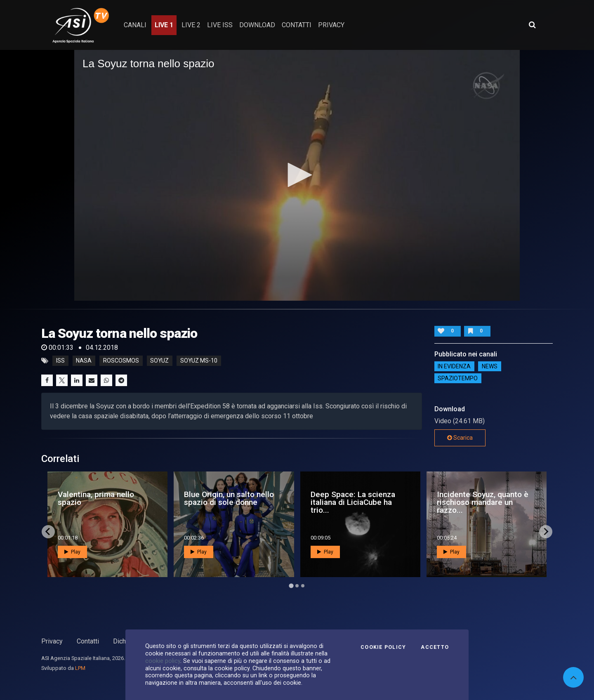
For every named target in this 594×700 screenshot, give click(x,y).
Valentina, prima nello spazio (96, 498)
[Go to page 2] (297, 586)
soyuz (159, 361)
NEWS (490, 366)
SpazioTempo (458, 378)
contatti (297, 25)
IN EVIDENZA (454, 366)
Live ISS (220, 25)
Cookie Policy (383, 647)
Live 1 (164, 25)
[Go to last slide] (48, 532)
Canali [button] (135, 25)
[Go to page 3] (303, 586)
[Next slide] (546, 532)
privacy (331, 25)
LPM (80, 668)
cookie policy (163, 661)
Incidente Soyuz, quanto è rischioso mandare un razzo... (483, 502)
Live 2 (191, 25)
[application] (297, 175)
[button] (297, 175)
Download (257, 25)
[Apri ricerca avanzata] (532, 25)
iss (60, 361)
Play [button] (72, 552)
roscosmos (121, 361)
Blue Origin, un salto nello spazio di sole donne (229, 498)
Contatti (88, 641)
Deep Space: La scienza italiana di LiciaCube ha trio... (353, 502)
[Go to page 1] (291, 586)
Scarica (460, 438)
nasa (84, 361)
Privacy (52, 641)
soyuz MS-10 (199, 361)
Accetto (435, 647)
